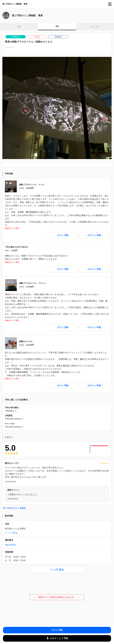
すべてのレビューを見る (14, 508)
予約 (57, 26)
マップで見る (11, 533)
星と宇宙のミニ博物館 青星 (15, 4)
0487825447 (11, 545)
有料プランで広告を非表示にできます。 (57, 597)
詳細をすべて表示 (12, 228)
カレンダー (95, 27)
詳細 (19, 27)
